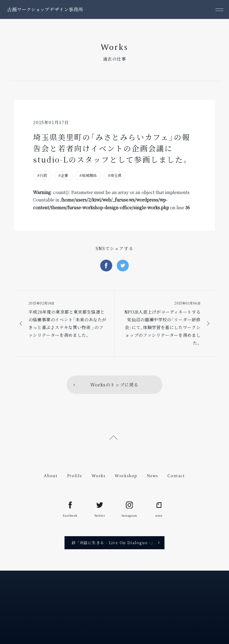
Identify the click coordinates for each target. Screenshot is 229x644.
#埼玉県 (115, 175)
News (152, 476)
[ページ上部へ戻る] (114, 437)
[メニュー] (220, 9)
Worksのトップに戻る (114, 385)
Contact (176, 476)
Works (99, 476)
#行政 (42, 175)
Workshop (126, 476)
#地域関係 (88, 175)
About (51, 476)
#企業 (63, 175)
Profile (75, 476)
